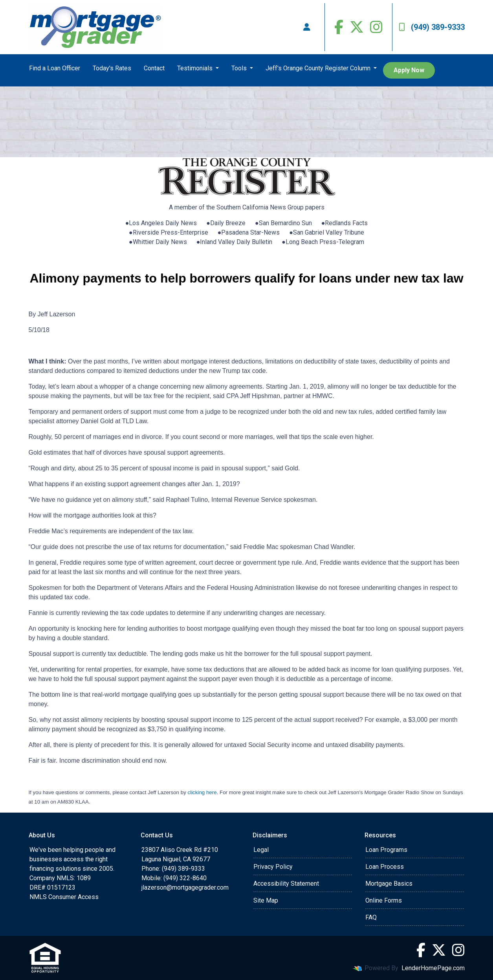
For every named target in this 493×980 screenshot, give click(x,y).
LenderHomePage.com (433, 968)
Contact (154, 68)
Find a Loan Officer (55, 68)
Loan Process (385, 867)
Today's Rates (112, 68)
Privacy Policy (273, 867)
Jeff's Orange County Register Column (319, 68)
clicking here (202, 792)
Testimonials (196, 68)
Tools (240, 68)
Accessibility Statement (286, 884)
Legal (261, 850)
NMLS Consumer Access (64, 897)
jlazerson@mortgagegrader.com (185, 887)
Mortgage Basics (389, 884)
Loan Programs (386, 850)
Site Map (266, 900)
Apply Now (409, 70)
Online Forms (384, 900)
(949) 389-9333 (432, 27)
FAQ (371, 917)
